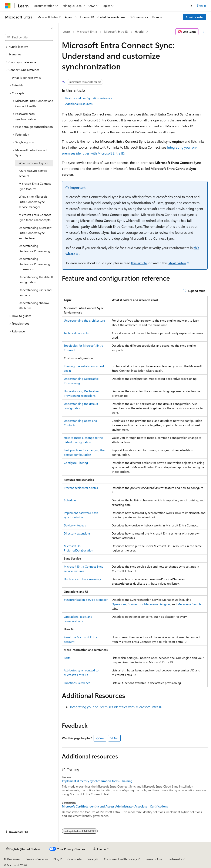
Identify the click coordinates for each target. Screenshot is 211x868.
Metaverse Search (189, 604)
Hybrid (139, 32)
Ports (67, 658)
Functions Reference (77, 683)
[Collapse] (52, 28)
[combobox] (29, 37)
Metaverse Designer (157, 604)
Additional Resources (79, 104)
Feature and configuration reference (89, 98)
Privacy (91, 859)
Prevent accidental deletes (81, 488)
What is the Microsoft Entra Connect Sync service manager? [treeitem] (33, 202)
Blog (56, 859)
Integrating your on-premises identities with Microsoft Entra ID (116, 707)
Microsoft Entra (87, 32)
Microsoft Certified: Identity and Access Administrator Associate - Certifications (115, 806)
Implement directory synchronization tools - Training (97, 781)
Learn (66, 32)
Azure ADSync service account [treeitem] (33, 173)
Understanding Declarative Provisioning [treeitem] (34, 248)
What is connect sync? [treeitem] (27, 78)
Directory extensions (77, 533)
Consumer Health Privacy (120, 859)
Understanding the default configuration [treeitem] (36, 280)
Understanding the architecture (84, 320)
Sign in (201, 5)
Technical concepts (76, 333)
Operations (119, 604)
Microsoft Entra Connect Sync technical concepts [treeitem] (35, 217)
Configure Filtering (76, 463)
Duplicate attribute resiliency (82, 579)
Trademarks (175, 859)
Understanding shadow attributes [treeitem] (34, 305)
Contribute (74, 859)
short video (177, 263)
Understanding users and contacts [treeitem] (35, 293)
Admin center (195, 17)
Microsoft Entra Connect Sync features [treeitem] (35, 186)
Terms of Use (154, 859)
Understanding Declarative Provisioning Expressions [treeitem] (34, 264)
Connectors (135, 604)
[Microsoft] (8, 6)
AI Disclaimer (12, 859)
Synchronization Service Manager (86, 600)
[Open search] (191, 6)
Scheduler (70, 500)
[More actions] (204, 32)
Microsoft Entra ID (116, 32)
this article (139, 263)
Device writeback (75, 525)
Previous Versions (37, 859)
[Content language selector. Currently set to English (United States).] (23, 849)
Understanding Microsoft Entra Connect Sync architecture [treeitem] (35, 233)
